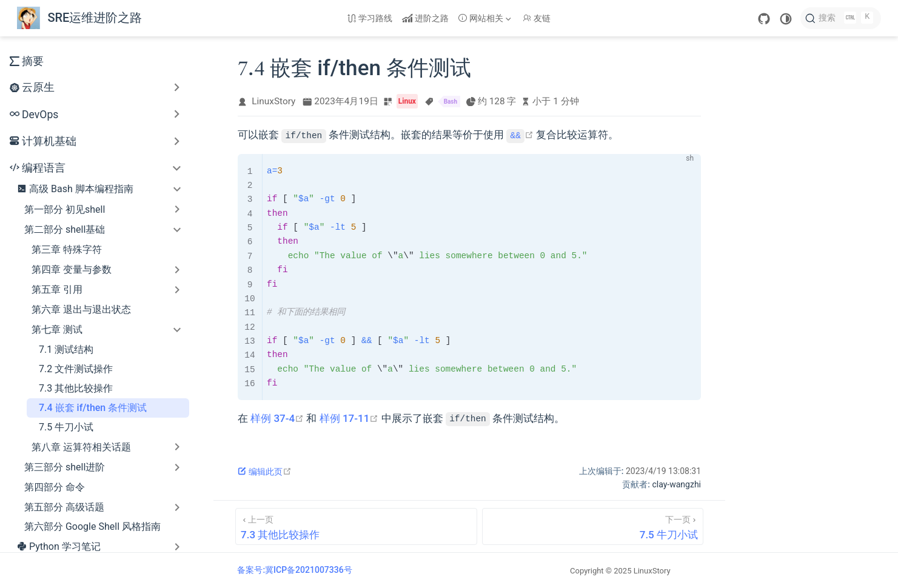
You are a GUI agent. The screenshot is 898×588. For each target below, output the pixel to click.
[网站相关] (486, 18)
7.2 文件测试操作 (76, 369)
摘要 (27, 61)
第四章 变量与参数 (72, 269)
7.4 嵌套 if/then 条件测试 (93, 408)
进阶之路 (426, 18)
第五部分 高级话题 (64, 507)
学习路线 (370, 18)
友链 (537, 18)
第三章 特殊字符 (67, 249)
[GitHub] (764, 19)
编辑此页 (265, 472)
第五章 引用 (57, 289)
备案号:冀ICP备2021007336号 (294, 570)
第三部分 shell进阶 (65, 467)
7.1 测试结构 (66, 349)
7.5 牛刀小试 (66, 427)
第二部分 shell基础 (65, 229)
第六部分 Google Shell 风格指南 (92, 526)
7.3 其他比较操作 (76, 388)
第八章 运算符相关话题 (81, 447)
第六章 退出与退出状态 (81, 309)
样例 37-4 (277, 418)
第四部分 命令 (55, 487)
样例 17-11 (349, 418)
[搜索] (841, 18)
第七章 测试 (57, 329)
